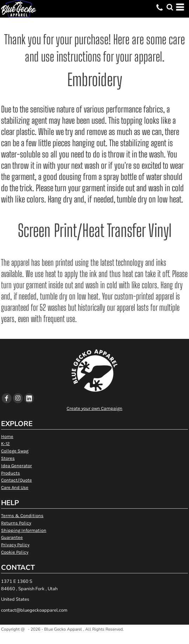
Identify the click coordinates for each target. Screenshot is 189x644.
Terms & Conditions (22, 516)
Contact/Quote (16, 480)
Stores (8, 458)
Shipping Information (24, 530)
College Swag (15, 451)
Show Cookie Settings (94, 638)
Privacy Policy (15, 545)
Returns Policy (16, 523)
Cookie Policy (15, 552)
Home (7, 436)
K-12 (5, 443)
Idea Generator (16, 466)
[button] (170, 7)
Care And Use (15, 487)
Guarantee (12, 537)
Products (11, 473)
